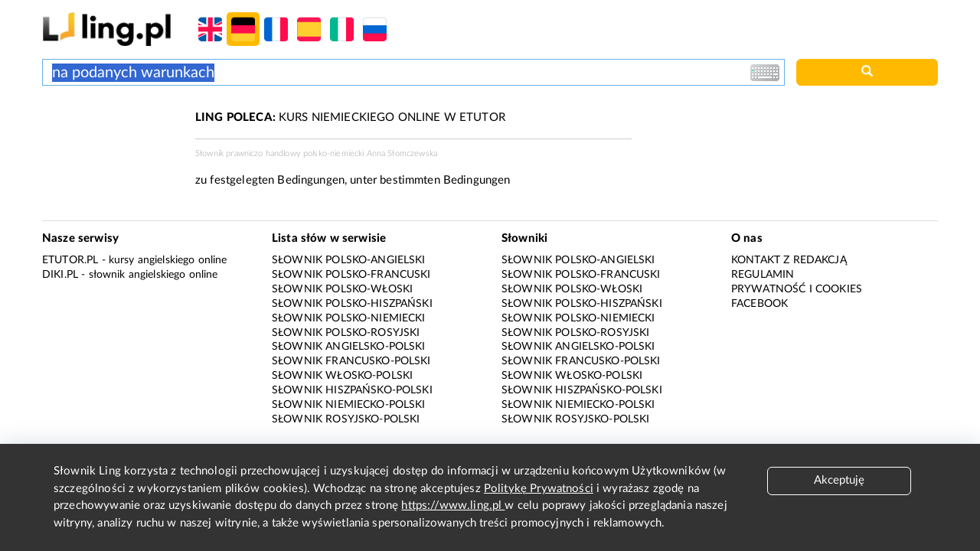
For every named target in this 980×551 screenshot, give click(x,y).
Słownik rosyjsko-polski (346, 419)
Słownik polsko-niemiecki (349, 318)
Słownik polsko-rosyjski (346, 333)
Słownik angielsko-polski (349, 347)
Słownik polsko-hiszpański (352, 304)
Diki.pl (60, 275)
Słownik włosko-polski (342, 376)
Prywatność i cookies (797, 289)
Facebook (759, 304)
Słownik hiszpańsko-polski (352, 390)
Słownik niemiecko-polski (349, 405)
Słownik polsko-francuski (351, 275)
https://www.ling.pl (453, 505)
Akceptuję (839, 480)
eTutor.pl (70, 260)
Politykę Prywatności (539, 489)
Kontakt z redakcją (789, 260)
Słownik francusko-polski (351, 361)
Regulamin (763, 275)
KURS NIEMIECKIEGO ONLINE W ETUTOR (350, 117)
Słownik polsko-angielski (349, 260)
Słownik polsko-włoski (342, 289)
